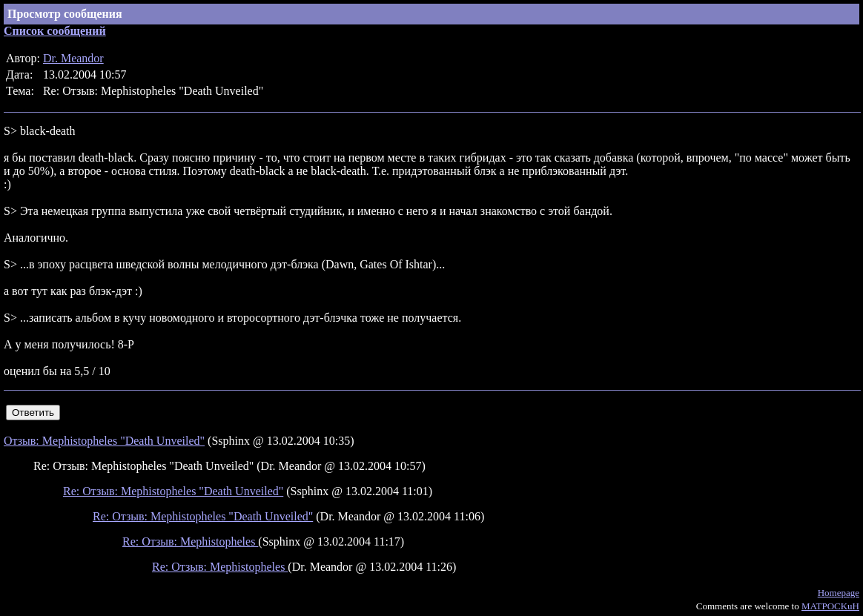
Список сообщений (55, 31)
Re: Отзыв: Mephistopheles (190, 542)
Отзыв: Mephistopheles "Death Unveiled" (104, 441)
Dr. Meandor (73, 58)
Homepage (839, 593)
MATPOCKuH (830, 606)
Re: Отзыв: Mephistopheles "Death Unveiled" (173, 491)
